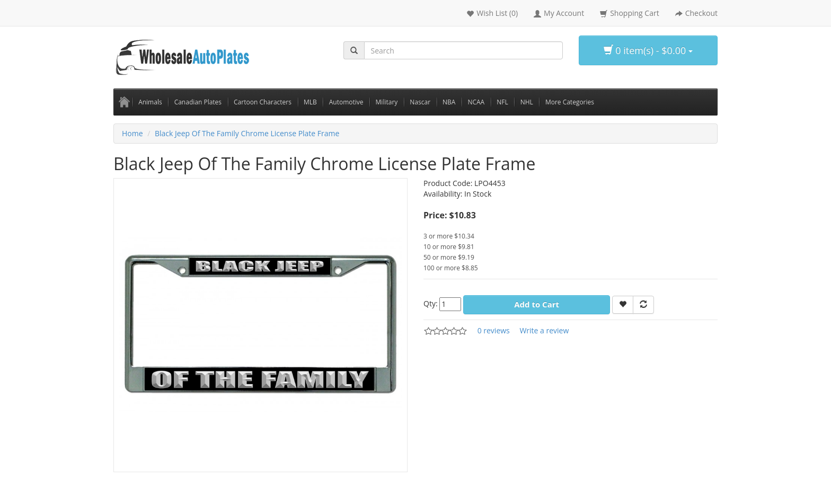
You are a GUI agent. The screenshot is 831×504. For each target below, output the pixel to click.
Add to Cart (537, 304)
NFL (502, 102)
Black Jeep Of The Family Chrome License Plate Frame (247, 133)
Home (132, 133)
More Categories (570, 102)
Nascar (420, 102)
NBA (449, 102)
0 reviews (494, 330)
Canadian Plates (198, 102)
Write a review (544, 330)
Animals (150, 102)
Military (387, 102)
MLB (310, 102)
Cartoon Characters (263, 102)
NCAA (476, 102)
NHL (527, 102)
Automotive (346, 102)
